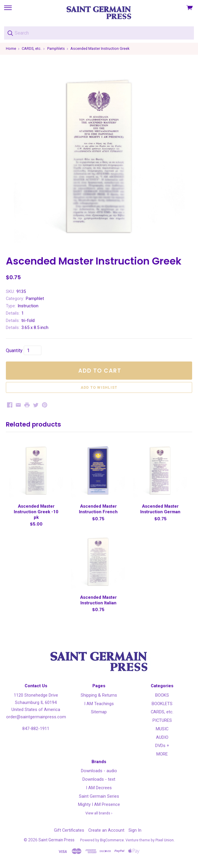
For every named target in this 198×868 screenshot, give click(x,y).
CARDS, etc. (162, 712)
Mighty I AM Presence (99, 804)
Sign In (135, 830)
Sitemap (99, 712)
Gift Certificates (69, 830)
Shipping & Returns (99, 695)
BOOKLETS (162, 704)
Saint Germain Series (99, 796)
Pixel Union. (165, 840)
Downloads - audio (99, 771)
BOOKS (162, 695)
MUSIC (162, 729)
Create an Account (106, 830)
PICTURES (162, 720)
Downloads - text (99, 779)
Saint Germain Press (56, 840)
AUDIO (162, 737)
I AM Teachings (99, 704)
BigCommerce (112, 840)
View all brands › (99, 813)
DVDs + (162, 746)
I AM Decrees (99, 788)
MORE (162, 754)
